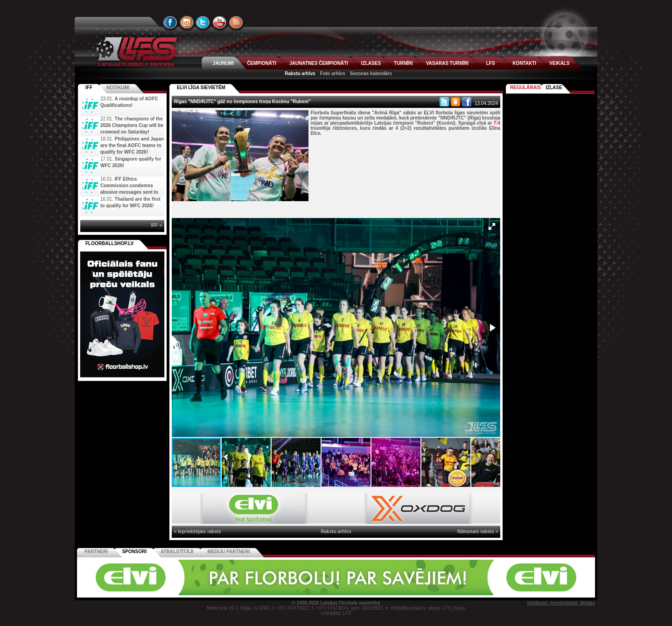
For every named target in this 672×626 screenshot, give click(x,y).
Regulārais (525, 88)
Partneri (96, 552)
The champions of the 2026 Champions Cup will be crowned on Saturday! (132, 125)
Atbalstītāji (177, 552)
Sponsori (134, 552)
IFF (89, 88)
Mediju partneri (229, 552)
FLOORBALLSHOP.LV (110, 243)
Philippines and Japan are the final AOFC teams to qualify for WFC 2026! (132, 145)
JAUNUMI (224, 63)
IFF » (157, 225)
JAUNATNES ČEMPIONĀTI (319, 63)
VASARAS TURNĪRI (447, 63)
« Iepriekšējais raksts (198, 531)
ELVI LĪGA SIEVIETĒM (201, 88)
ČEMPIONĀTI (262, 63)
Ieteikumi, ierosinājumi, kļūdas (561, 603)
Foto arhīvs (333, 74)
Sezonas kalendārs (371, 74)
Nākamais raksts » (478, 531)
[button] (492, 226)
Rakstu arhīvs (300, 74)
